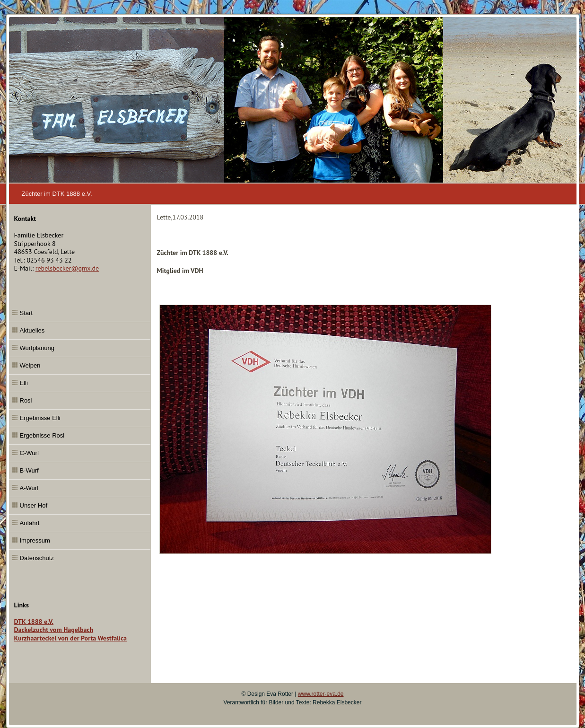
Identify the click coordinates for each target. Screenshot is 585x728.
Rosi (26, 400)
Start (26, 313)
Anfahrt (30, 523)
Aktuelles (32, 330)
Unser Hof (34, 505)
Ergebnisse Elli (40, 418)
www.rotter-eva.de (321, 694)
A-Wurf (29, 488)
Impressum (35, 540)
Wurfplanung (37, 348)
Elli (24, 383)
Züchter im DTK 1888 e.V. (57, 194)
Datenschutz (37, 558)
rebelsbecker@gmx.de (67, 268)
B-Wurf (29, 470)
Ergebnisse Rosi (42, 435)
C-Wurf (30, 453)
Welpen (30, 365)
